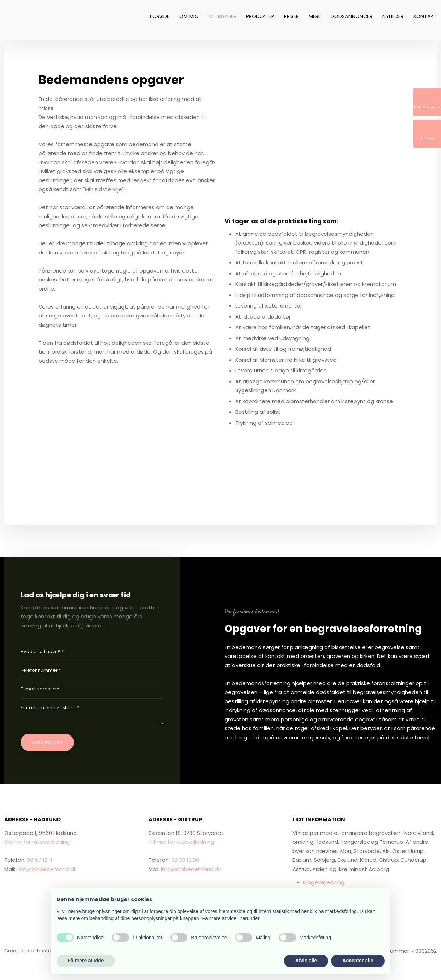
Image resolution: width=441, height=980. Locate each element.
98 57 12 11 (40, 860)
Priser (291, 16)
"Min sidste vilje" (103, 189)
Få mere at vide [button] (86, 961)
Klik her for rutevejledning (37, 842)
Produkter (260, 16)
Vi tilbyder (222, 16)
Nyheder (393, 16)
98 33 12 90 (185, 860)
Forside (160, 16)
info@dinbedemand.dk (47, 869)
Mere (315, 16)
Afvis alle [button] (306, 961)
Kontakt (425, 16)
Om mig (189, 16)
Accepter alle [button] (358, 961)
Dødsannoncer (352, 16)
